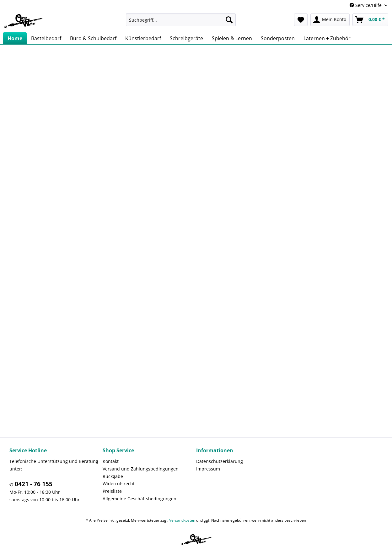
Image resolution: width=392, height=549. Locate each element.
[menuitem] (181, 20)
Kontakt (111, 461)
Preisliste (112, 491)
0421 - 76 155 (33, 484)
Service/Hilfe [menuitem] (366, 5)
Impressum (208, 469)
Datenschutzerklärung (220, 461)
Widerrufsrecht (119, 484)
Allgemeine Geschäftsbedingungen (140, 499)
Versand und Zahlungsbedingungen (141, 469)
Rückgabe (113, 476)
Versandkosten (182, 520)
